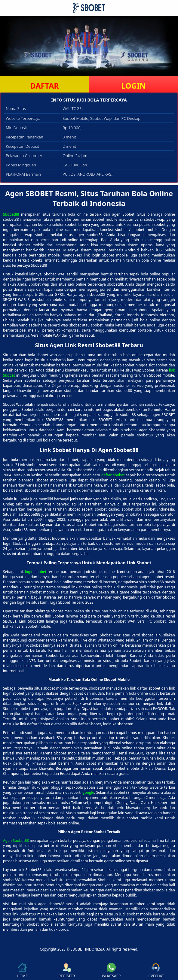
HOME (22, 971)
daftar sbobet (113, 475)
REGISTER (67, 971)
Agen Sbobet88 (16, 840)
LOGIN (133, 86)
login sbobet (36, 572)
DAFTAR (44, 86)
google (88, 792)
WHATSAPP (111, 971)
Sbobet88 (11, 214)
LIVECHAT (156, 971)
